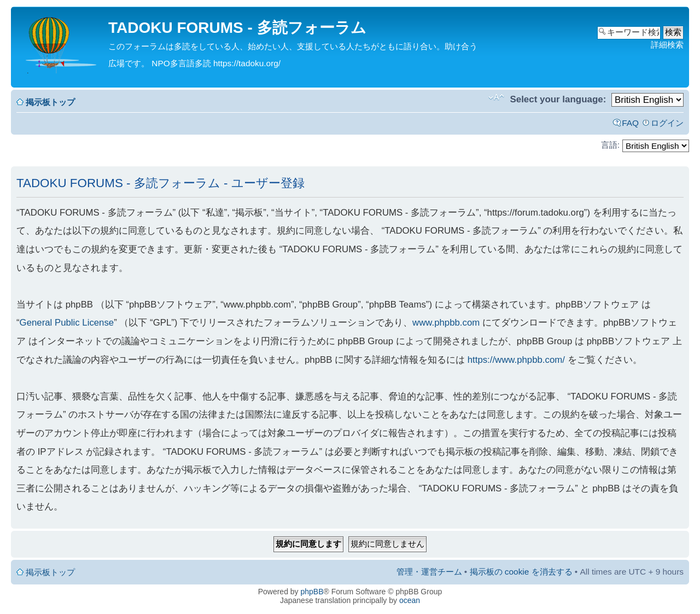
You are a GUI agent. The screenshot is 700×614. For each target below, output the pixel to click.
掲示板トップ (50, 102)
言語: (610, 145)
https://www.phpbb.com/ (516, 360)
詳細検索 (667, 45)
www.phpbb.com (446, 323)
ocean (410, 600)
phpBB (312, 592)
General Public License (67, 323)
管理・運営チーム (429, 572)
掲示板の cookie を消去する (521, 572)
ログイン (667, 123)
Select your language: (558, 99)
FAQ (630, 123)
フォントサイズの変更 (496, 97)
